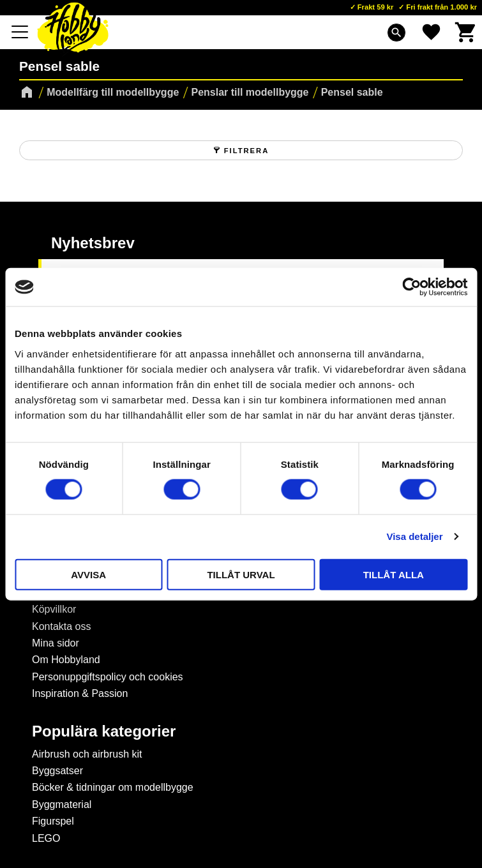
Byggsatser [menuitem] (57, 771)
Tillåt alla (394, 574)
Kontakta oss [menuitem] (62, 626)
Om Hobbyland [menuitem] (66, 660)
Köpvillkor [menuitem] (54, 609)
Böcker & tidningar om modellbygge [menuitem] (113, 787)
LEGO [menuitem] (46, 838)
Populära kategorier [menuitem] (104, 731)
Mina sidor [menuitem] (56, 643)
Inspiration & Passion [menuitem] (80, 693)
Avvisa (88, 574)
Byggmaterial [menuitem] (62, 804)
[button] (20, 32)
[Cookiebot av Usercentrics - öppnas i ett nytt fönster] (411, 287)
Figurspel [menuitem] (53, 821)
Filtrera (246, 151)
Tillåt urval (241, 574)
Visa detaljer (414, 536)
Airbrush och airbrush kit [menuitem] (87, 754)
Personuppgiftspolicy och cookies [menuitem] (108, 677)
